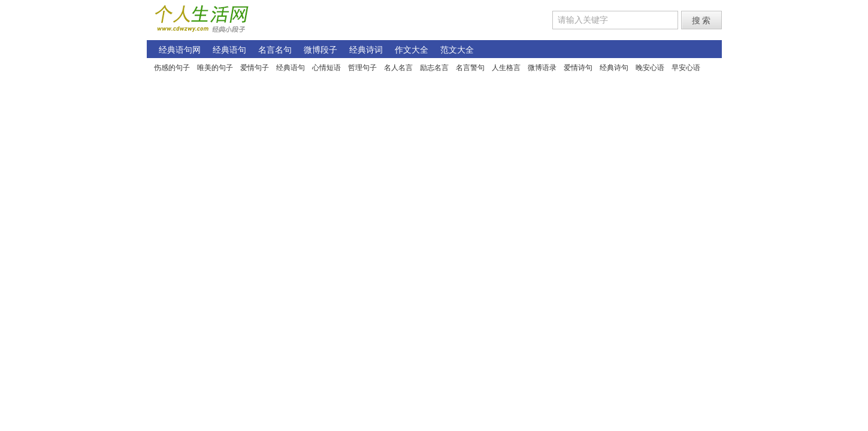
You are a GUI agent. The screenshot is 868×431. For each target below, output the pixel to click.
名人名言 (398, 68)
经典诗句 (614, 68)
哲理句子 (362, 68)
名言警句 (470, 68)
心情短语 (326, 68)
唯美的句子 (215, 68)
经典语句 (291, 68)
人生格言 (506, 68)
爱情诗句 (578, 68)
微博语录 (542, 68)
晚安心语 (650, 68)
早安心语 (686, 68)
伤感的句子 (172, 68)
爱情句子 (255, 68)
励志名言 (434, 68)
